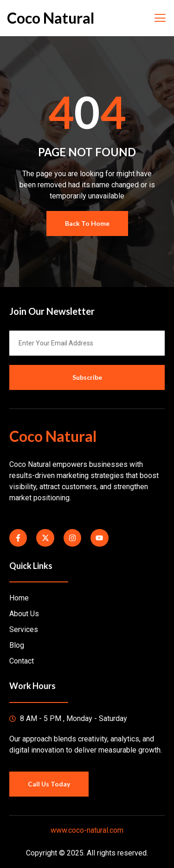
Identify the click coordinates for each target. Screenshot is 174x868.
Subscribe (87, 377)
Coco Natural (51, 18)
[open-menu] (160, 18)
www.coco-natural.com (87, 830)
